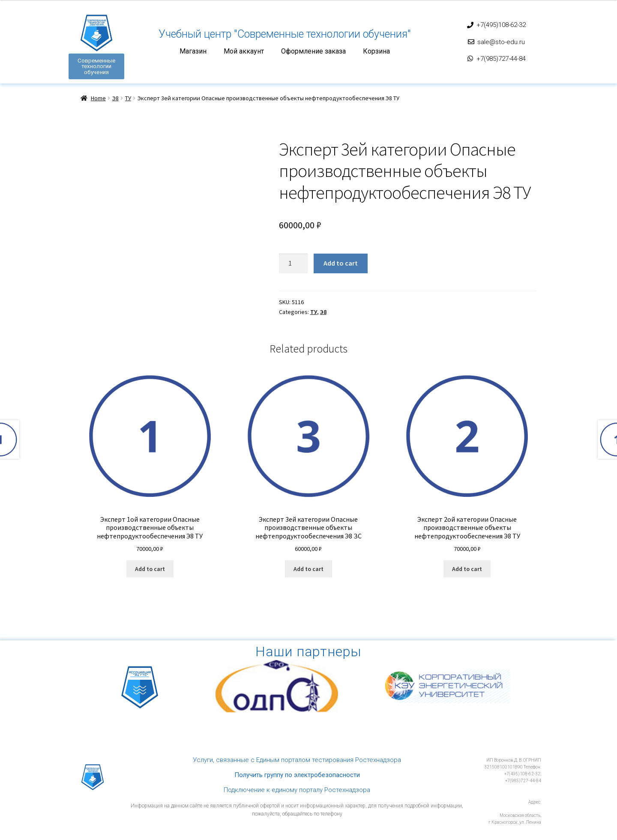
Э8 (115, 98)
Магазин (193, 51)
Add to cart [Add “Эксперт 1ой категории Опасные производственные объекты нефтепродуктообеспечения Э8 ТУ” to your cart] (150, 568)
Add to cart (341, 262)
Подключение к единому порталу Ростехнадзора (297, 789)
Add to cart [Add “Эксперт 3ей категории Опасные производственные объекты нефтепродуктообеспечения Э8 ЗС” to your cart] (308, 568)
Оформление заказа (313, 51)
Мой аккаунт (244, 51)
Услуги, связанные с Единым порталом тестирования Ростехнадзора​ (297, 759)
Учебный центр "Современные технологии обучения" (285, 34)
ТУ (128, 98)
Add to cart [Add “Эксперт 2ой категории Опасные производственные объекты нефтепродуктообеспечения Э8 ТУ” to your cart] (467, 568)
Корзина (376, 51)
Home (98, 98)
